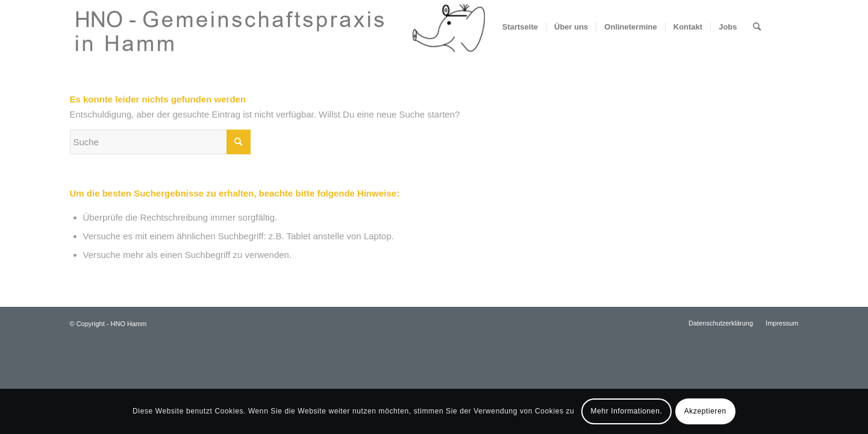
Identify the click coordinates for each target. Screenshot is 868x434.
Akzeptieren (705, 411)
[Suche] (757, 27)
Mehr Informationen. (627, 411)
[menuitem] (520, 27)
